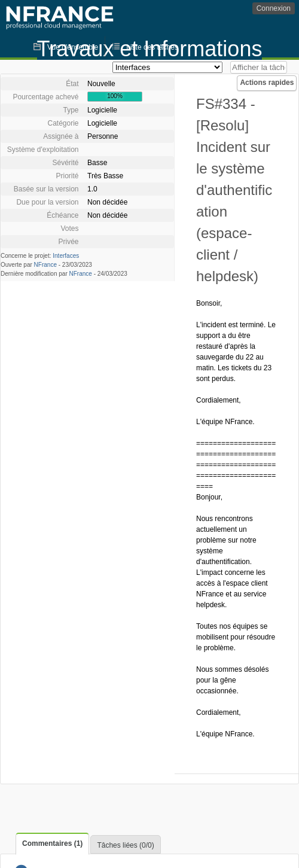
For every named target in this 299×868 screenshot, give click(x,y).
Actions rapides (267, 83)
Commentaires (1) (52, 843)
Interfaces (66, 256)
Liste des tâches (152, 47)
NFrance (45, 265)
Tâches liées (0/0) (125, 845)
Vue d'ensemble (73, 47)
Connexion (274, 8)
